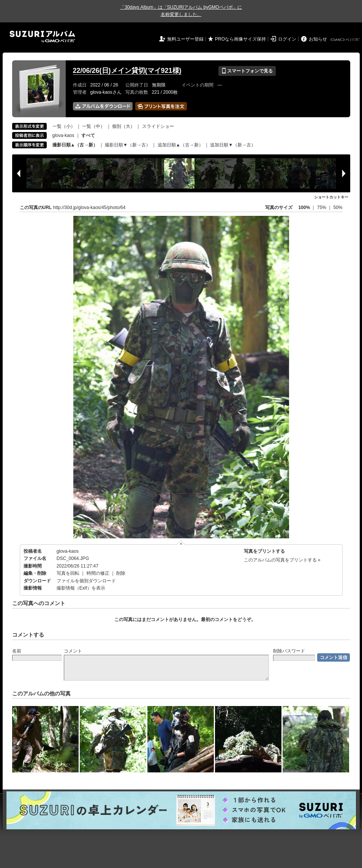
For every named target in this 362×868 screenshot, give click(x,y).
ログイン (287, 39)
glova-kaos (63, 135)
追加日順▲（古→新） (180, 145)
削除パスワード (289, 651)
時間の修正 (98, 573)
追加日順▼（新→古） (233, 145)
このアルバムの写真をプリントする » (282, 560)
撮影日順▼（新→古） (128, 145)
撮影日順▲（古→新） (75, 145)
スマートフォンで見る (247, 71)
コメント (73, 651)
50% (338, 208)
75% (322, 208)
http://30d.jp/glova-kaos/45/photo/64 (89, 208)
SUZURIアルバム (42, 37)
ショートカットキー (331, 197)
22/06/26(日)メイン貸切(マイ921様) (127, 71)
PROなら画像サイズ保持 (240, 39)
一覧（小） (64, 126)
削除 (121, 573)
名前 (17, 651)
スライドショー (158, 126)
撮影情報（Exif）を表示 (81, 588)
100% (304, 208)
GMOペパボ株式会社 (346, 40)
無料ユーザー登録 (185, 39)
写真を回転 (68, 573)
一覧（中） (93, 126)
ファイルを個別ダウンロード (86, 581)
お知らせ (318, 39)
